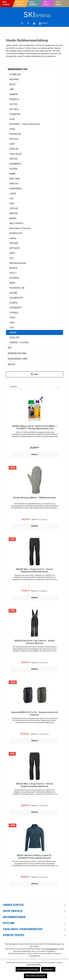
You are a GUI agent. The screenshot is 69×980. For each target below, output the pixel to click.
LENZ (12, 203)
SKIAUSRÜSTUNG (18, 359)
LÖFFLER (14, 208)
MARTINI (14, 213)
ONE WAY (14, 243)
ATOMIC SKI (15, 74)
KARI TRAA (15, 179)
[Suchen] (28, 23)
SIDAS (12, 283)
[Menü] (22, 23)
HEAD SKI (14, 149)
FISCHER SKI (15, 134)
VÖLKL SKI (14, 337)
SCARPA (13, 303)
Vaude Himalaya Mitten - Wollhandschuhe (35, 498)
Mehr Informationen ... (34, 964)
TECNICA (14, 313)
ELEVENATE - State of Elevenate (25, 124)
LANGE (13, 193)
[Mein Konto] (34, 23)
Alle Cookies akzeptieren (35, 976)
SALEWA (13, 293)
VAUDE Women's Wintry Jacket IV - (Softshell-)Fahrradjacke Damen (34, 857)
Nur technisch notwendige (28, 969)
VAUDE (13, 332)
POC (12, 258)
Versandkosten (51, 949)
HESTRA (13, 159)
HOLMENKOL (16, 164)
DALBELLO (14, 99)
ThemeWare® (34, 956)
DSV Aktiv (14, 109)
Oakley (13, 238)
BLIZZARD (14, 79)
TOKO (12, 318)
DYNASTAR (15, 114)
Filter (35, 374)
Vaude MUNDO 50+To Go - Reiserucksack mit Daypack (34, 713)
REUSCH (14, 268)
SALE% (12, 364)
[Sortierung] (34, 387)
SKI (10, 348)
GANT (12, 144)
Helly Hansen (16, 154)
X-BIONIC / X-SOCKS (19, 342)
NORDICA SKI (16, 233)
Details (34, 454)
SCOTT (13, 273)
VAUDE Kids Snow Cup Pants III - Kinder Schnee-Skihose (34, 642)
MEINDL (13, 218)
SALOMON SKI (16, 298)
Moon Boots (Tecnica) (20, 228)
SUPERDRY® (15, 308)
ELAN (12, 119)
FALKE (12, 129)
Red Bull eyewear (18, 263)
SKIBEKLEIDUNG (17, 353)
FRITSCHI (14, 139)
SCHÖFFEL (15, 278)
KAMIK (13, 174)
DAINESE (14, 94)
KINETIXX (14, 184)
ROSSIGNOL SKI (17, 288)
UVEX (12, 323)
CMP (12, 89)
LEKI (11, 198)
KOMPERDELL (16, 189)
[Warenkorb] (43, 23)
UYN (12, 327)
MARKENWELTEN (17, 69)
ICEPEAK (14, 169)
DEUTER (13, 104)
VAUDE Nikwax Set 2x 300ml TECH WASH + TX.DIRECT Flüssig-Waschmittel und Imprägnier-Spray (34, 427)
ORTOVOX (15, 248)
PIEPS (12, 253)
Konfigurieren (48, 969)
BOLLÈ (13, 84)
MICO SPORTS (16, 223)
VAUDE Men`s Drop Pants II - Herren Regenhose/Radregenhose (34, 570)
